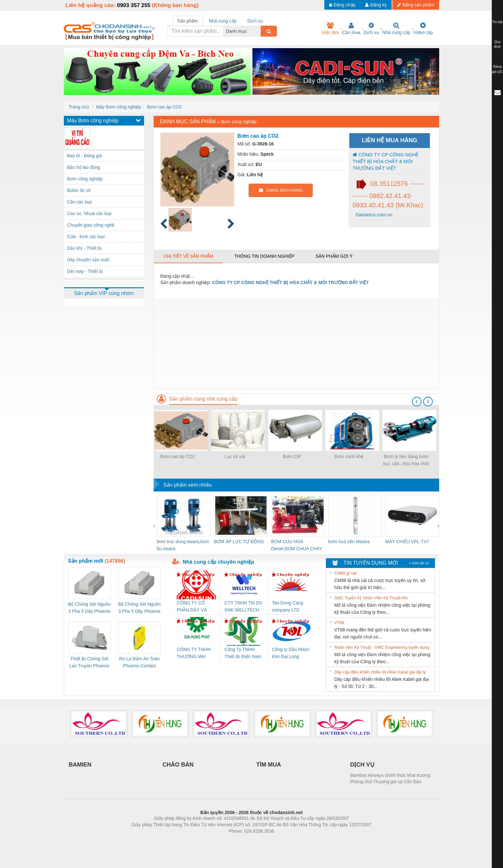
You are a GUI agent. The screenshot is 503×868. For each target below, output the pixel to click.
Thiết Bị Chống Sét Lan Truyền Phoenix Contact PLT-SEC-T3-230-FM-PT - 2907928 (89, 663)
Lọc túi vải (235, 456)
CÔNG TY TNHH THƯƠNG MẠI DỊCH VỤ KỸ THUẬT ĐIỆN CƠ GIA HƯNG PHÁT (195, 653)
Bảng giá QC (497, 69)
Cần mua (351, 29)
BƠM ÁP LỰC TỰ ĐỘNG (239, 542)
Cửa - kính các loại (86, 237)
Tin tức (498, 22)
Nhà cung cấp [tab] (223, 21)
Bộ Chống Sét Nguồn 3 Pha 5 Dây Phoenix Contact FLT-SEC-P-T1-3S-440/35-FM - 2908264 (139, 608)
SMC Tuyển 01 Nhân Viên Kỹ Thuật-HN (371, 598)
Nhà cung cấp (396, 29)
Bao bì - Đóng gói (85, 156)
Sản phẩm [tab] (188, 21)
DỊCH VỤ (362, 765)
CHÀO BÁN (178, 765)
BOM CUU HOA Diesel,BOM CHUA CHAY (297, 545)
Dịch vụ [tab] (255, 21)
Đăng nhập (342, 5)
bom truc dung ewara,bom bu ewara (183, 545)
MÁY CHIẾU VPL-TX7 (407, 542)
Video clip (423, 29)
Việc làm (330, 29)
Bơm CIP (292, 456)
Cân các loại (79, 202)
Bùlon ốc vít (79, 190)
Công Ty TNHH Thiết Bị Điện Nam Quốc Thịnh (243, 653)
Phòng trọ (211, 841)
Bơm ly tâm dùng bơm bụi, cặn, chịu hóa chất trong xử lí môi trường (406, 460)
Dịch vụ (371, 29)
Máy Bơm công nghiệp (119, 107)
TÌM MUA (269, 765)
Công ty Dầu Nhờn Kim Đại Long (291, 653)
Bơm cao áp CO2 (164, 107)
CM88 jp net (345, 573)
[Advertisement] (296, 343)
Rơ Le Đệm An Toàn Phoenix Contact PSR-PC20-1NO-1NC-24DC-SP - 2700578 (139, 663)
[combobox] (259, 31)
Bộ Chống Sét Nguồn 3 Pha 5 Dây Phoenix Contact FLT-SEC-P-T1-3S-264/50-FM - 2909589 (89, 608)
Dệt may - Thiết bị (85, 271)
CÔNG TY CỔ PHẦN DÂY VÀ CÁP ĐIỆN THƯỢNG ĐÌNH (193, 607)
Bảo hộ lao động (84, 167)
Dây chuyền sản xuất (88, 260)
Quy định (497, 44)
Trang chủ (79, 107)
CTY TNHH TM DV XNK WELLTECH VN (243, 607)
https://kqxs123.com (282, 841)
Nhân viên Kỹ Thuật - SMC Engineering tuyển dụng (382, 647)
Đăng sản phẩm (416, 5)
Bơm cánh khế (349, 456)
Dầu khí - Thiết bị (84, 248)
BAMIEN (80, 765)
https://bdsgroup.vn (243, 841)
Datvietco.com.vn (373, 215)
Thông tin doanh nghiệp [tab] (264, 256)
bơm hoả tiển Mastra (349, 542)
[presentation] (417, 402)
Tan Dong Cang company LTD (288, 606)
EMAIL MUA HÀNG (281, 190)
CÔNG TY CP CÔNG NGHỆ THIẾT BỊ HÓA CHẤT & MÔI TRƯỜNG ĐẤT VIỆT (385, 161)
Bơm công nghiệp (85, 179)
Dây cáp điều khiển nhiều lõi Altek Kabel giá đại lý (380, 672)
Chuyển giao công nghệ (91, 225)
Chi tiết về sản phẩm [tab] (188, 256)
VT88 (339, 623)
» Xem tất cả (419, 563)
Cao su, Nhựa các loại (89, 213)
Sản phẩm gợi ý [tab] (334, 256)
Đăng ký (376, 5)
